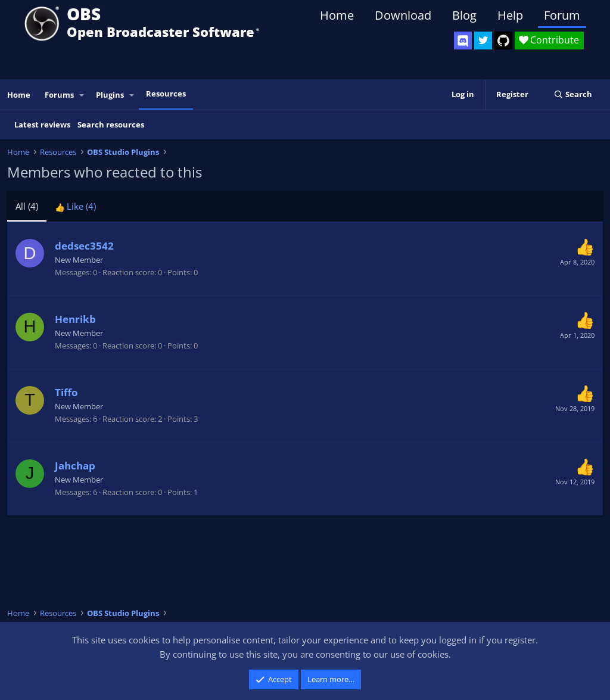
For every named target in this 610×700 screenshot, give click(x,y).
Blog (464, 15)
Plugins (110, 95)
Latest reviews (42, 125)
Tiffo (66, 392)
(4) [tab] (27, 206)
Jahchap (75, 466)
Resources (166, 94)
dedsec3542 (84, 246)
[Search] (573, 94)
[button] (82, 95)
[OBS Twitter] (483, 41)
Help (510, 15)
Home (337, 15)
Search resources (111, 125)
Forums (59, 95)
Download (403, 15)
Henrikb (75, 319)
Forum (562, 15)
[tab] (75, 206)
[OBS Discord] (463, 41)
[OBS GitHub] (503, 41)
